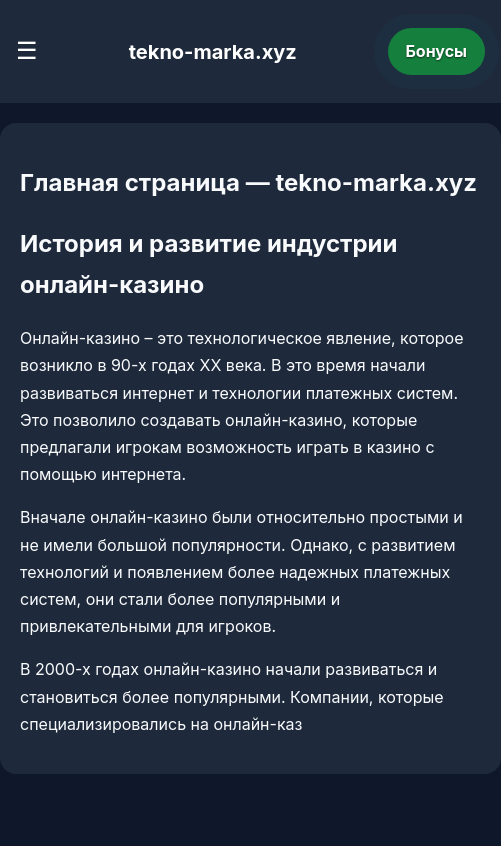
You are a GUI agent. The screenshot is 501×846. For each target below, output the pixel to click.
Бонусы (437, 51)
